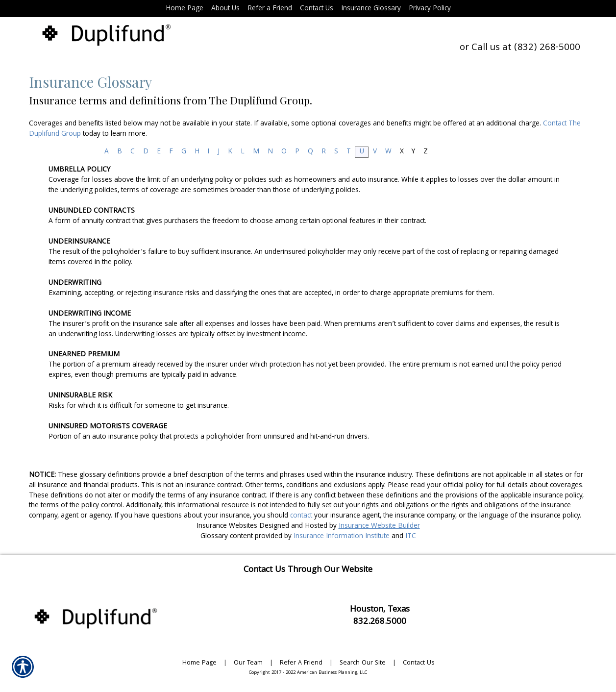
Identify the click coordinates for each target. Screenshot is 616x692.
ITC (411, 537)
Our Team (248, 663)
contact (301, 516)
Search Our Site (363, 663)
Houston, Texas (380, 610)
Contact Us (419, 663)
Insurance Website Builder (379, 526)
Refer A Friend (301, 663)
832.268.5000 (380, 622)
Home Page (199, 663)
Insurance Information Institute (342, 537)
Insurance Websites (227, 526)
